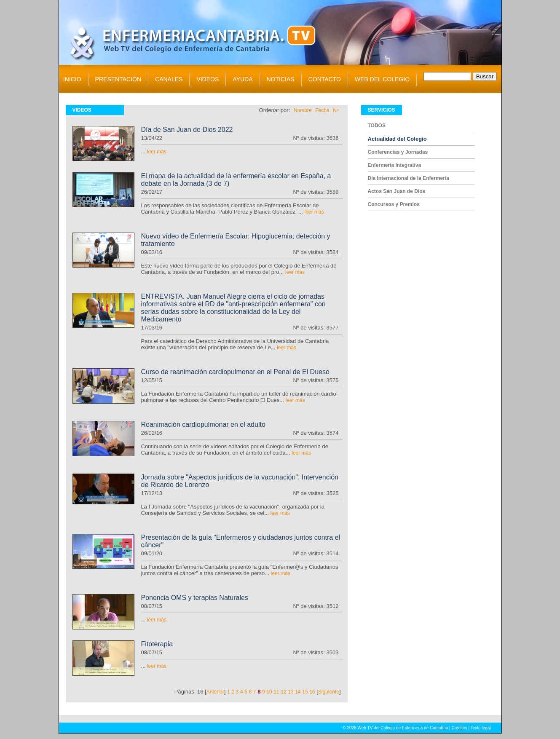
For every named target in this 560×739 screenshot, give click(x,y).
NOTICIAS (281, 79)
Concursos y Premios (394, 204)
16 (312, 692)
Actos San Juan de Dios (397, 191)
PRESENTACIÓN (118, 79)
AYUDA (242, 79)
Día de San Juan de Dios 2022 (187, 130)
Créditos (459, 728)
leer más (157, 152)
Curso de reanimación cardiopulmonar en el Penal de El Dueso (235, 372)
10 (269, 692)
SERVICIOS (382, 110)
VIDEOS (208, 79)
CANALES (169, 79)
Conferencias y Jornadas (398, 152)
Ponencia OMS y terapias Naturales (195, 598)
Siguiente (329, 692)
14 (298, 692)
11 (276, 692)
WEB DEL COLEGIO (382, 79)
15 (305, 692)
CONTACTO (325, 79)
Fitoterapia (157, 644)
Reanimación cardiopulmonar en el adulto (203, 424)
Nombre (303, 110)
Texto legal (481, 728)
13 (291, 692)
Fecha (322, 110)
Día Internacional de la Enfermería (409, 178)
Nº (336, 110)
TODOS (377, 126)
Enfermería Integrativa (395, 165)
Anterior (215, 692)
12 (283, 692)
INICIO (72, 79)
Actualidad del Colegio (397, 139)
